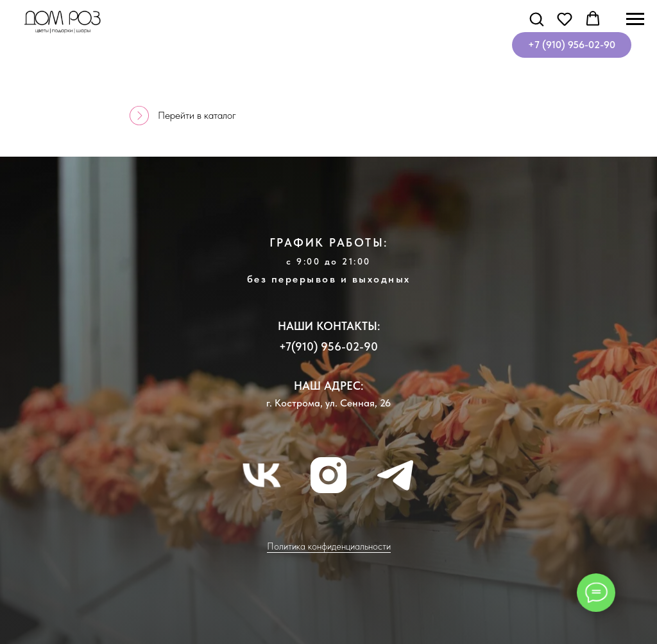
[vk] (262, 475)
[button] (536, 19)
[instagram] (328, 475)
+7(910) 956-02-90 (328, 346)
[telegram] (395, 475)
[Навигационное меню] (635, 19)
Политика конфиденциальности (329, 546)
